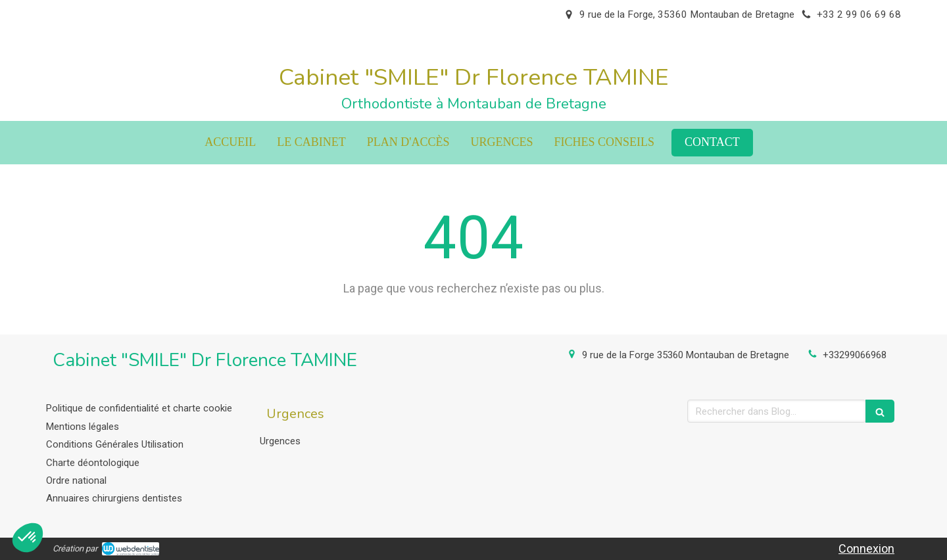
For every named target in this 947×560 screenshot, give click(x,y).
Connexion (866, 548)
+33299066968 (855, 355)
